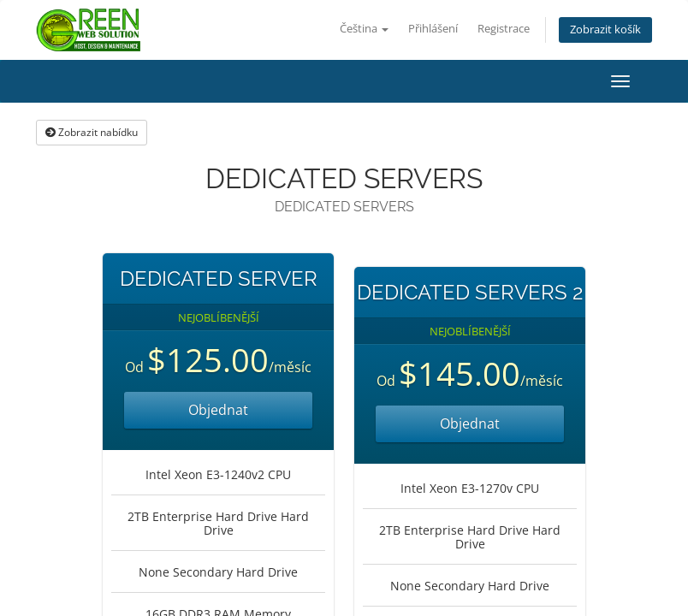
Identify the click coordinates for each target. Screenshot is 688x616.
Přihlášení (433, 29)
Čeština (364, 29)
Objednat (218, 410)
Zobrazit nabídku (92, 132)
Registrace (504, 29)
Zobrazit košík (605, 30)
